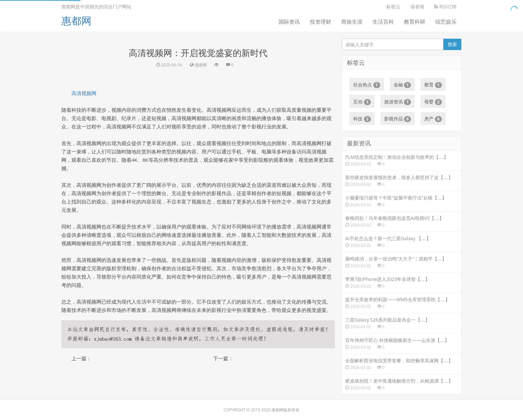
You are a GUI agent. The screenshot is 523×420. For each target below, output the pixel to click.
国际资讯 (289, 22)
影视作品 (398, 119)
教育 (433, 85)
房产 (433, 119)
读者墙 (417, 7)
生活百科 (383, 22)
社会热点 (367, 85)
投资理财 (321, 22)
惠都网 (76, 21)
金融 (402, 85)
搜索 (452, 44)
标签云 (393, 7)
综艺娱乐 (446, 22)
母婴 (433, 102)
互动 (362, 102)
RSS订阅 (445, 7)
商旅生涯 (352, 22)
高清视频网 (84, 93)
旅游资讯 (398, 102)
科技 (362, 119)
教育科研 (415, 22)
